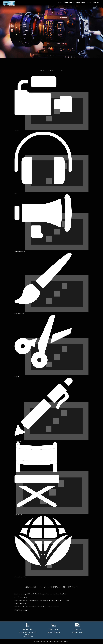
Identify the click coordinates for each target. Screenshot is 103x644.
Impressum (65, 641)
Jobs (89, 2)
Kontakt (96, 2)
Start (60, 2)
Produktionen (79, 2)
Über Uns (68, 2)
